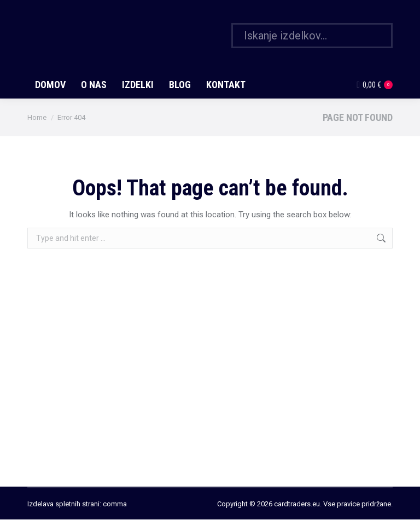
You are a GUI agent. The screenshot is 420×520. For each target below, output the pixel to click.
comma (115, 504)
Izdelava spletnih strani (63, 504)
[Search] (312, 36)
